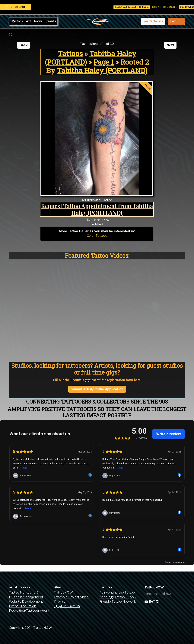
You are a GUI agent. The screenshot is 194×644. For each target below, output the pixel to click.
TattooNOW (64, 592)
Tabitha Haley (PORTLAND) (91, 58)
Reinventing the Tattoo (117, 592)
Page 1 (104, 62)
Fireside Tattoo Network (118, 602)
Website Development (26, 602)
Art (28, 21)
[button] (153, 21)
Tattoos (17, 21)
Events (51, 21)
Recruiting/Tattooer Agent (29, 611)
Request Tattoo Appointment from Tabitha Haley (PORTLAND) (97, 209)
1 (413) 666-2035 (67, 606)
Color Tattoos (97, 236)
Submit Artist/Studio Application (97, 389)
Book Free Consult (167, 7)
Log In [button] (175, 21)
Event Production (23, 606)
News (38, 21)
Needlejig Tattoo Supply (118, 597)
